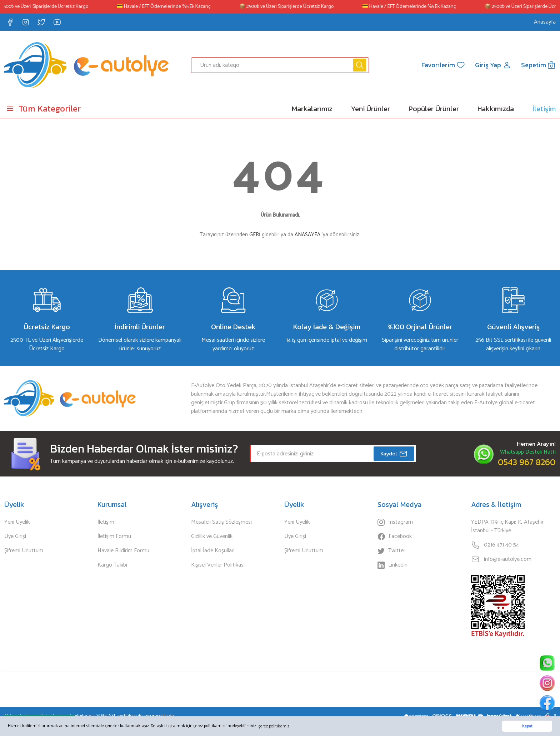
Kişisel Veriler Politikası (218, 565)
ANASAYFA (307, 235)
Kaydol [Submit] (394, 454)
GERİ (255, 235)
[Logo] (86, 65)
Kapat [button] (527, 726)
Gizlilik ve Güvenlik (212, 537)
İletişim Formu (114, 537)
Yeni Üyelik (17, 522)
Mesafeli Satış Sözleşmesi (221, 522)
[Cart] (538, 65)
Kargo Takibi (112, 565)
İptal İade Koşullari (213, 551)
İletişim (106, 522)
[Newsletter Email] (333, 454)
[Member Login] (491, 65)
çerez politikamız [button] (274, 726)
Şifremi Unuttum (24, 551)
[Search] (280, 65)
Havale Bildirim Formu (123, 551)
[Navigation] (70, 109)
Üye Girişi (15, 537)
